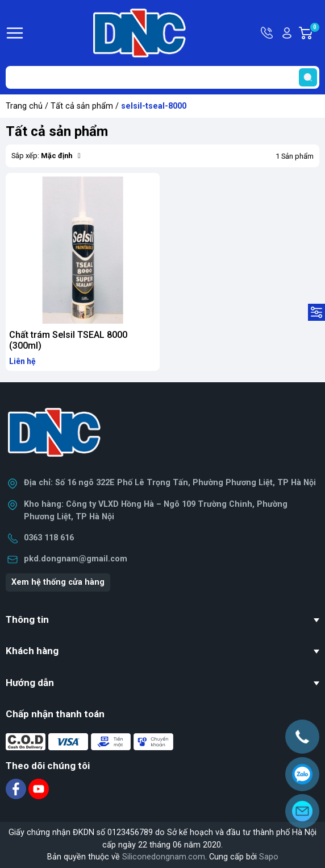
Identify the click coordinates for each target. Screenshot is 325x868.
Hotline (268, 33)
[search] (308, 77)
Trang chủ (24, 106)
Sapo (269, 857)
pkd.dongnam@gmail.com (76, 559)
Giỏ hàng (314, 33)
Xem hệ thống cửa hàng (58, 582)
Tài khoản (287, 33)
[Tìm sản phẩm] (163, 77)
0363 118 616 (49, 538)
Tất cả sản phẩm (82, 106)
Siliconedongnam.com (164, 857)
